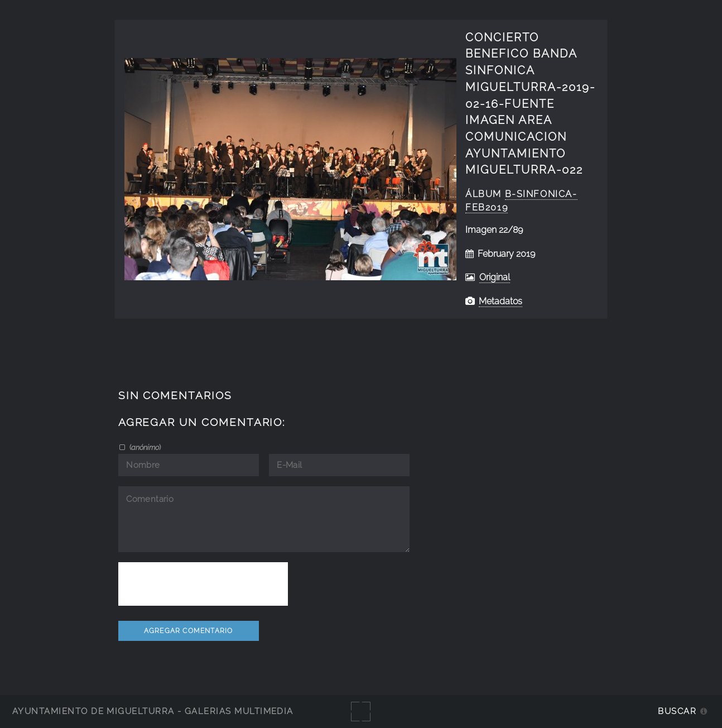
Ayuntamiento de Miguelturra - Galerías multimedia (153, 711)
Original (495, 277)
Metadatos (500, 301)
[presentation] (203, 584)
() (144, 447)
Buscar (677, 711)
